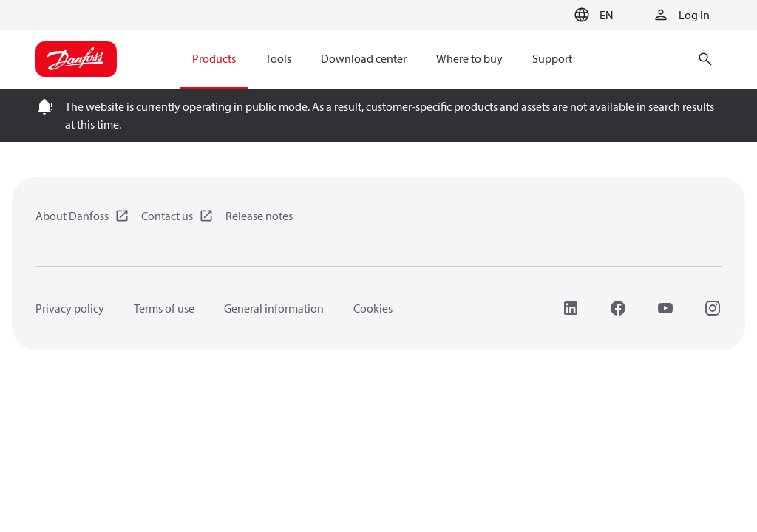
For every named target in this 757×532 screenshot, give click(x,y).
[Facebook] (618, 308)
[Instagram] (713, 308)
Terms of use (164, 308)
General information (274, 308)
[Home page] (76, 59)
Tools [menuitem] (278, 58)
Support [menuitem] (552, 58)
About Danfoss (72, 216)
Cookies (373, 308)
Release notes (259, 216)
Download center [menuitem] (364, 58)
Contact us (167, 216)
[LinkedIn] (571, 308)
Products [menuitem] (214, 58)
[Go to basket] (545, 16)
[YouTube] (665, 308)
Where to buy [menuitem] (469, 58)
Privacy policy (70, 308)
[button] (592, 15)
